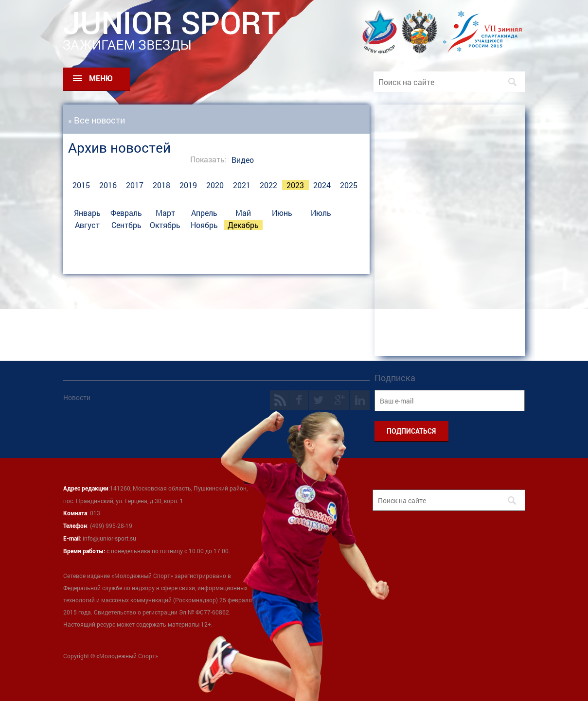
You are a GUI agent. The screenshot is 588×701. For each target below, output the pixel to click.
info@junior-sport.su (109, 538)
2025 (349, 185)
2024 (322, 185)
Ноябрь (204, 225)
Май (243, 213)
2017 (135, 185)
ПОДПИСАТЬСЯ (411, 431)
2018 (161, 185)
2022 (268, 185)
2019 (188, 185)
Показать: (208, 159)
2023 (295, 185)
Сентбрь (126, 225)
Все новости (99, 120)
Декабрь (243, 225)
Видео (243, 160)
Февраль (126, 213)
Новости (77, 397)
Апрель (204, 213)
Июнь (282, 213)
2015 (81, 185)
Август (87, 225)
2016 (108, 185)
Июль (321, 213)
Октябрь (165, 225)
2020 (215, 185)
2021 (242, 185)
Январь (87, 213)
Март (165, 213)
